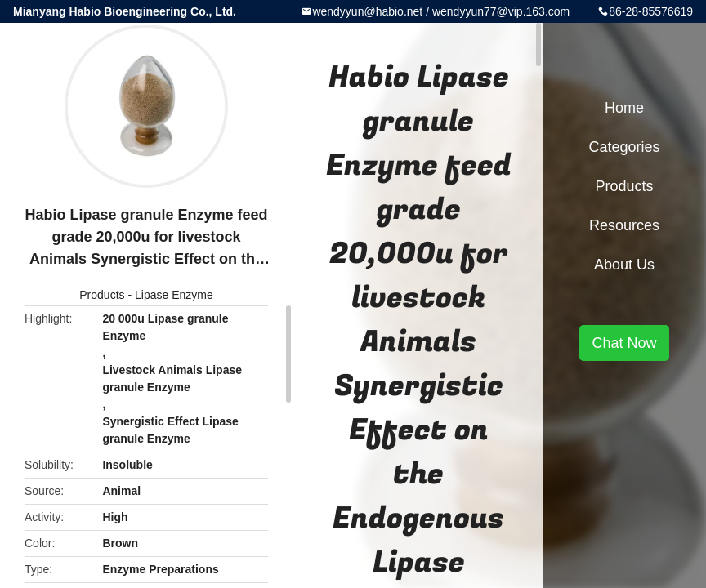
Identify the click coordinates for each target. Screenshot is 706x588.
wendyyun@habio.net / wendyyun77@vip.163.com (441, 11)
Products (102, 295)
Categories (624, 147)
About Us (624, 265)
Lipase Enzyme (174, 295)
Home (624, 108)
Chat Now (624, 343)
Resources (624, 225)
